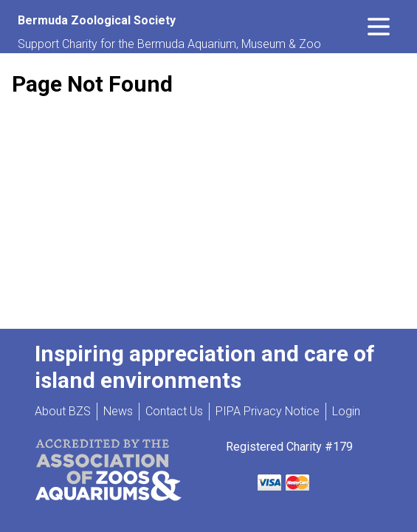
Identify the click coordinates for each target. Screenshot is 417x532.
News (118, 411)
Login (346, 411)
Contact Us (174, 411)
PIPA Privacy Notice (268, 411)
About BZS (63, 411)
